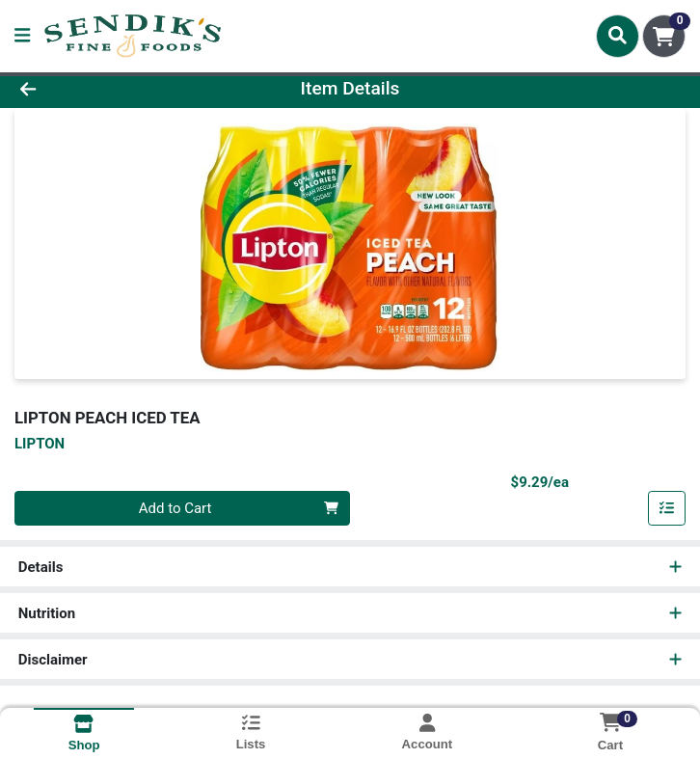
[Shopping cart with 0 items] (664, 36)
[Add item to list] (667, 508)
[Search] (618, 36)
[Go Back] (98, 89)
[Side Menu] (22, 36)
